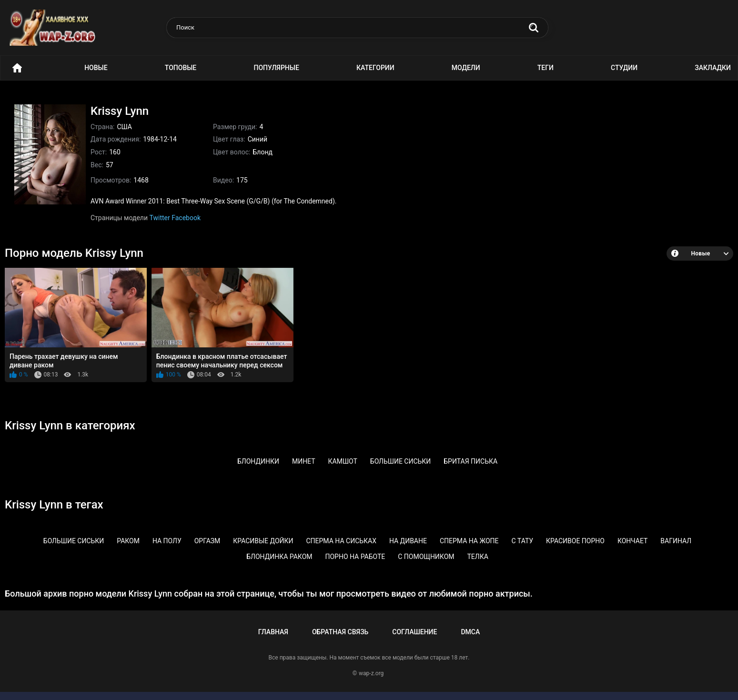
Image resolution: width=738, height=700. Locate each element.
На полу (167, 541)
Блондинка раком (279, 557)
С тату (523, 541)
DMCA (470, 632)
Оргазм (207, 541)
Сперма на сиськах (341, 541)
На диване (408, 541)
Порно (17, 68)
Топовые (181, 68)
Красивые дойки (263, 541)
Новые (96, 68)
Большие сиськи (401, 461)
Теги (546, 68)
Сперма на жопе (469, 541)
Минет (304, 461)
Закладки (713, 68)
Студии (624, 68)
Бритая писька (470, 461)
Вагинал (676, 541)
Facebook (186, 218)
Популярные (276, 68)
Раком (128, 541)
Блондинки (258, 461)
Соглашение (414, 632)
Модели (466, 68)
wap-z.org (371, 673)
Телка (477, 557)
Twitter (160, 218)
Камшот (343, 461)
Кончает (633, 541)
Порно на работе (355, 557)
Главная (273, 632)
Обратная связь (340, 632)
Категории (375, 68)
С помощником (426, 557)
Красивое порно (575, 541)
